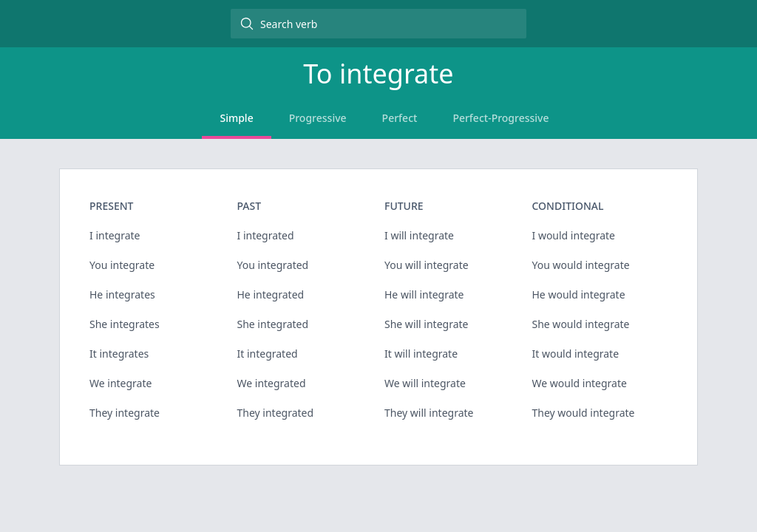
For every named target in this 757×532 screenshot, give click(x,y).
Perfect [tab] (400, 118)
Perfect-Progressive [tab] (500, 118)
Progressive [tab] (318, 118)
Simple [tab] (236, 118)
